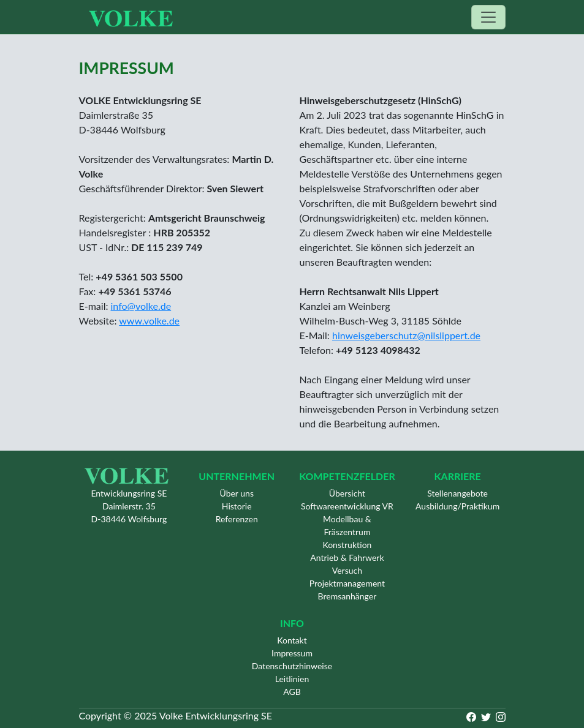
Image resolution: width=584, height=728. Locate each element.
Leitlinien (292, 679)
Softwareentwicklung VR (347, 506)
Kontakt (292, 640)
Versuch (347, 570)
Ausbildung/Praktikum (457, 506)
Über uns (236, 493)
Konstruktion (347, 545)
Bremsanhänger (347, 596)
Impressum (292, 653)
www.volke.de (149, 321)
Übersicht (347, 493)
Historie (237, 506)
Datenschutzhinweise (292, 666)
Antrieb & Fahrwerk (347, 557)
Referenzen (237, 519)
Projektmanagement (347, 583)
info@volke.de (141, 306)
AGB (292, 692)
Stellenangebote (457, 493)
